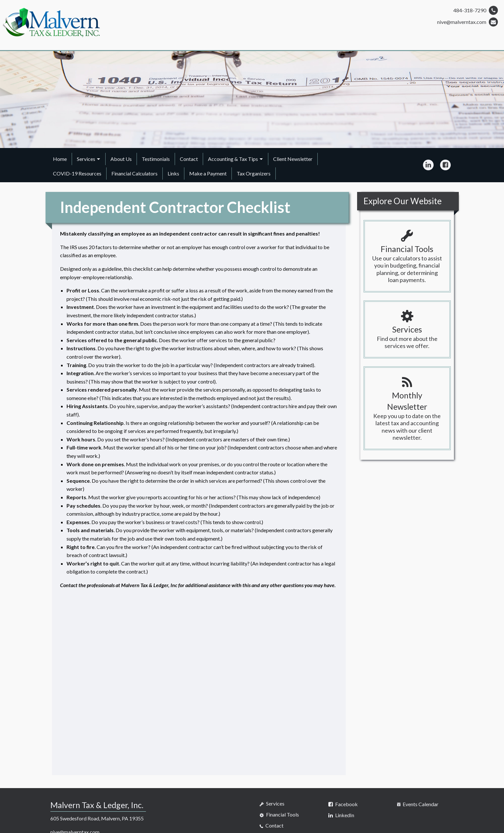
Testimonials (156, 159)
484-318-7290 (476, 10)
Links (173, 173)
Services (86, 159)
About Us (121, 159)
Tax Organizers (254, 173)
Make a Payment (208, 173)
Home (60, 159)
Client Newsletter (293, 159)
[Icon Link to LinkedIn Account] (428, 165)
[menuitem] (60, 159)
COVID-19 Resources (77, 173)
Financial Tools (279, 815)
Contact (189, 159)
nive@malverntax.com (468, 22)
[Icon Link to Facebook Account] (445, 165)
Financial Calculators (134, 173)
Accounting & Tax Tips (233, 159)
